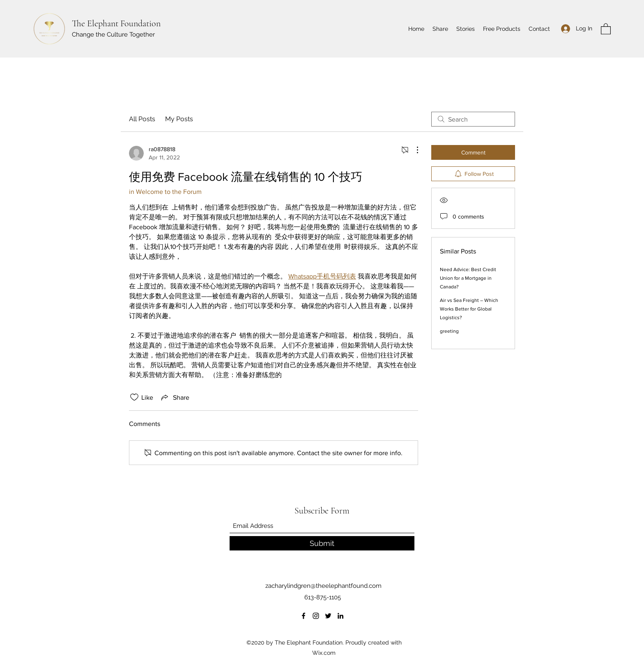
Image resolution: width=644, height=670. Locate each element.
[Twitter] (328, 616)
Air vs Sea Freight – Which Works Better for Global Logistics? (469, 309)
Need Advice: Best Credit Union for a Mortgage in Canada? (468, 278)
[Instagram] (316, 616)
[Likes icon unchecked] (134, 397)
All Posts (142, 119)
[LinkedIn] (340, 616)
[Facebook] (304, 616)
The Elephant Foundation (116, 23)
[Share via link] (175, 397)
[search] (473, 119)
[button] (606, 29)
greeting (449, 331)
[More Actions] (413, 150)
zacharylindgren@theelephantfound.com (323, 586)
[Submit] (322, 543)
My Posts (179, 119)
